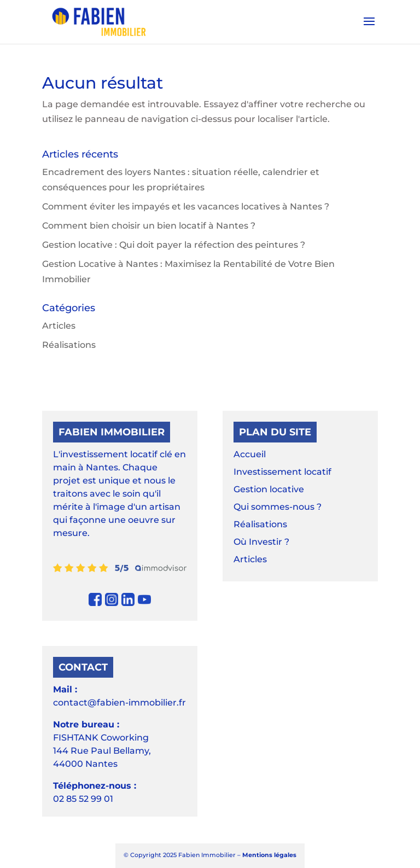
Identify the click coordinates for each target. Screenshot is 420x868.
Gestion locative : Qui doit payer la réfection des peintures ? (174, 245)
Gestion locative (269, 489)
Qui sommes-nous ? (278, 507)
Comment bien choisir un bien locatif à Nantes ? (149, 226)
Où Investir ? (261, 542)
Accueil (250, 454)
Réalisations (69, 345)
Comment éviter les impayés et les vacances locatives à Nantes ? (186, 206)
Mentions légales (269, 855)
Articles (59, 326)
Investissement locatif (282, 472)
